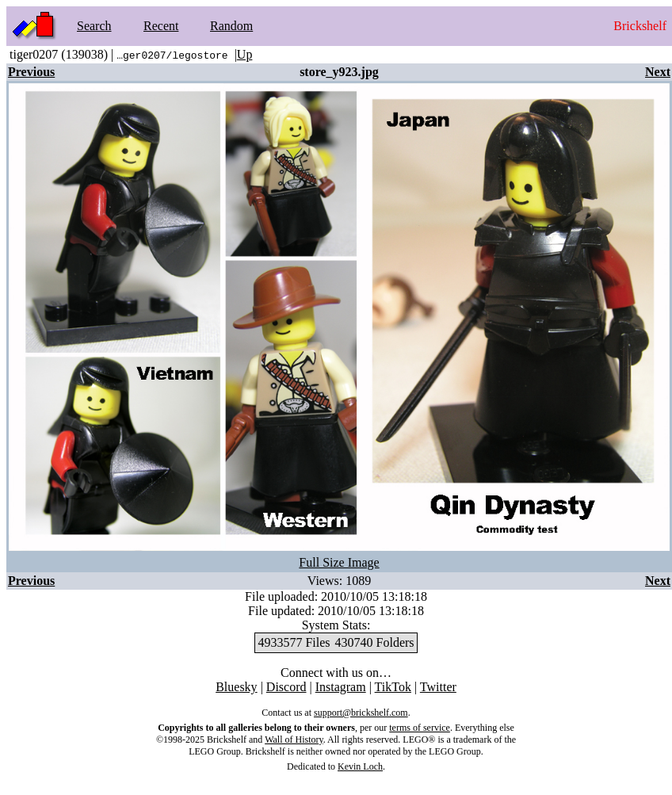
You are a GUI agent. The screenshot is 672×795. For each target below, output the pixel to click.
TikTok (393, 687)
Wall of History (294, 740)
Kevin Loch (360, 766)
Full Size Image (339, 562)
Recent (161, 26)
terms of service (420, 728)
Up (245, 54)
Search (94, 26)
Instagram (341, 687)
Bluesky (236, 687)
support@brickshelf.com (361, 713)
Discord (286, 687)
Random (231, 26)
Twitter (438, 687)
